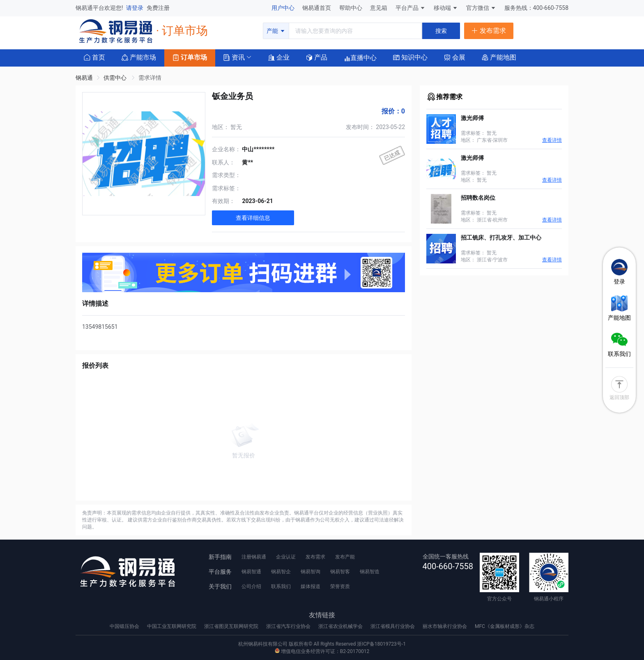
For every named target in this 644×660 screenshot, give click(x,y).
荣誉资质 (340, 586)
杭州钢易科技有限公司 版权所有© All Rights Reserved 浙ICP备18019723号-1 (322, 644)
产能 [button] (276, 31)
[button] (234, 57)
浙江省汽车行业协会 (289, 626)
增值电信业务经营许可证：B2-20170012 (322, 651)
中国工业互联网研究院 (172, 626)
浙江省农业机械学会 (341, 626)
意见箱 (379, 8)
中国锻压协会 (125, 626)
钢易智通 (251, 572)
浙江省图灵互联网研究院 (232, 626)
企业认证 (286, 557)
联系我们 (281, 586)
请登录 (135, 8)
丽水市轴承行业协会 (445, 626)
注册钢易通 (254, 557)
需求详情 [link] (150, 78)
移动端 (446, 8)
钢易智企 (281, 572)
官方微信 (481, 8)
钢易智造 (370, 572)
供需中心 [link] (116, 78)
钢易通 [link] (84, 78)
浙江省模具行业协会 (393, 626)
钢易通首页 (317, 8)
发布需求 (315, 557)
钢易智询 (310, 572)
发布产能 (345, 557)
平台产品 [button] (407, 8)
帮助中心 (351, 8)
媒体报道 (310, 586)
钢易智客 (340, 572)
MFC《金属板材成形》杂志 (505, 626)
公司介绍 (251, 586)
